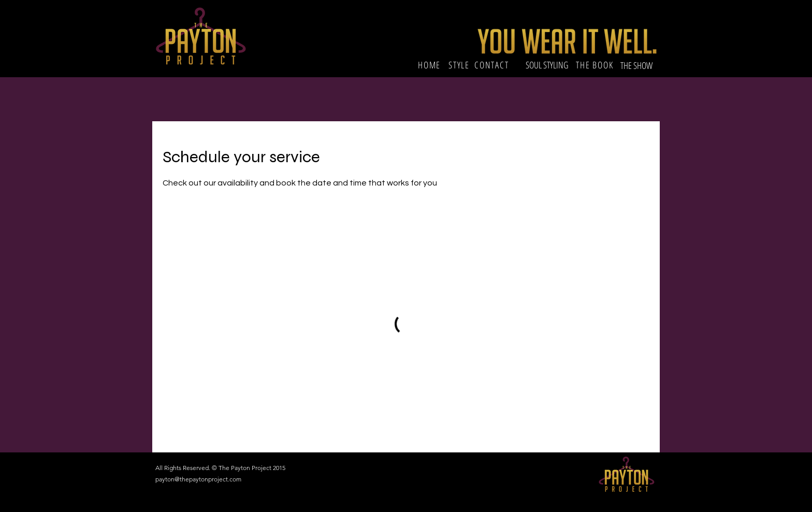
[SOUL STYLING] (547, 65)
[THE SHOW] (637, 65)
